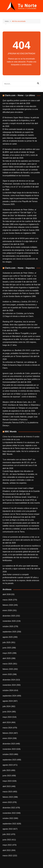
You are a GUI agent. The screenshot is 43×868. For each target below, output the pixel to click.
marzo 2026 (8, 600)
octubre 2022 (8, 818)
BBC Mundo (11, 432)
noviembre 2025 (9, 621)
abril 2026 (7, 594)
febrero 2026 (8, 605)
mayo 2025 (7, 653)
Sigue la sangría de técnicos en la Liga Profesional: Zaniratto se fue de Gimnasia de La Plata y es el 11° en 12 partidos (21, 184)
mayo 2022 (7, 845)
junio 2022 (7, 840)
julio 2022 (7, 834)
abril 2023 (7, 786)
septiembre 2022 (9, 824)
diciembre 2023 (9, 744)
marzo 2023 (8, 792)
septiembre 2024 (9, 696)
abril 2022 (7, 850)
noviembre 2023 (9, 749)
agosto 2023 (8, 765)
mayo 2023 (7, 781)
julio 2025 (7, 642)
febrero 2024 (8, 733)
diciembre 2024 (9, 680)
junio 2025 (7, 648)
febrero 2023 (8, 797)
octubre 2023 (8, 754)
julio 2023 (7, 770)
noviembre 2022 (9, 813)
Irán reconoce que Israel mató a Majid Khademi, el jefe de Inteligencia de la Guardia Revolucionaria (21, 491)
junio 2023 (7, 776)
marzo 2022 (8, 856)
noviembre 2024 (9, 685)
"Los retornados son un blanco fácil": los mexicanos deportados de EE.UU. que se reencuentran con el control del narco (19, 462)
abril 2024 (7, 722)
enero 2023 (7, 802)
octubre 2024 (8, 690)
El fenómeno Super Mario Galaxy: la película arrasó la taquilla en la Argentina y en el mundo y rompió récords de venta (21, 120)
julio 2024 (7, 706)
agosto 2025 (8, 637)
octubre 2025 (8, 626)
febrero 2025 (8, 669)
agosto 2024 (8, 701)
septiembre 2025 (9, 632)
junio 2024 (7, 712)
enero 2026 (7, 610)
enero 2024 (7, 738)
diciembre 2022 (9, 808)
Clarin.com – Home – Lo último (20, 95)
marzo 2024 (8, 728)
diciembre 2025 (9, 616)
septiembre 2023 (9, 760)
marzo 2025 (8, 664)
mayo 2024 (7, 717)
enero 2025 (7, 674)
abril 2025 (7, 658)
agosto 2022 (8, 829)
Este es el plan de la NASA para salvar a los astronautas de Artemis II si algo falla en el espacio (21, 241)
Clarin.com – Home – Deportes (20, 268)
